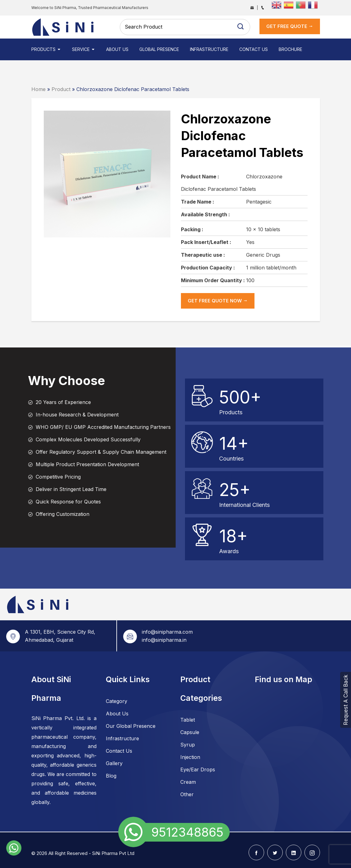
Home (38, 89)
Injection (190, 757)
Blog (111, 776)
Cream (188, 782)
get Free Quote (290, 26)
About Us (117, 49)
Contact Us (254, 49)
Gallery (114, 763)
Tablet (188, 720)
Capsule (190, 732)
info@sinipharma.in (164, 640)
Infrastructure (209, 49)
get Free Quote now (218, 301)
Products (46, 49)
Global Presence (159, 49)
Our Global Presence (131, 726)
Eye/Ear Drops (198, 769)
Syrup (188, 745)
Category (117, 701)
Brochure (290, 49)
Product (61, 89)
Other (187, 794)
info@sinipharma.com (167, 632)
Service (84, 49)
